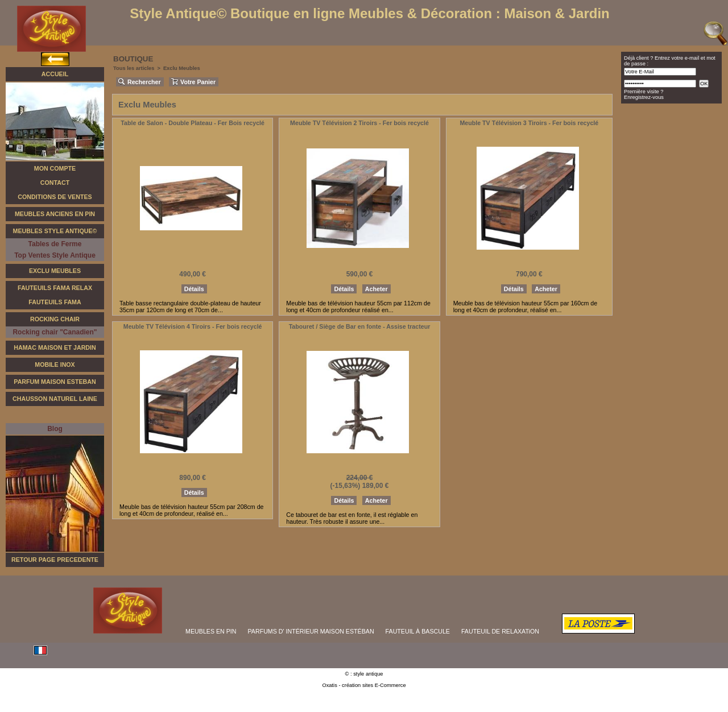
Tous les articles (134, 68)
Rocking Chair (55, 319)
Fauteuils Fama (55, 302)
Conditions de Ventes (55, 197)
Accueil (55, 74)
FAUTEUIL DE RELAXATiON (500, 631)
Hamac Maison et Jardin (55, 347)
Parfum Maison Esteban (55, 382)
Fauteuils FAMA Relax (55, 288)
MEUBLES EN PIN (211, 631)
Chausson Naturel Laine (55, 399)
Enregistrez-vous (644, 97)
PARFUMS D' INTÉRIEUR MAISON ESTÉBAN (311, 631)
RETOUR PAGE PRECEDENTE (55, 560)
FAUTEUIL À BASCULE (418, 631)
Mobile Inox (55, 365)
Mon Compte (55, 168)
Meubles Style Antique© (55, 231)
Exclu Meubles (55, 271)
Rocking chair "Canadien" (55, 332)
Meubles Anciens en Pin (55, 214)
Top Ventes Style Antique (55, 255)
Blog (55, 429)
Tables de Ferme (55, 244)
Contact (55, 183)
